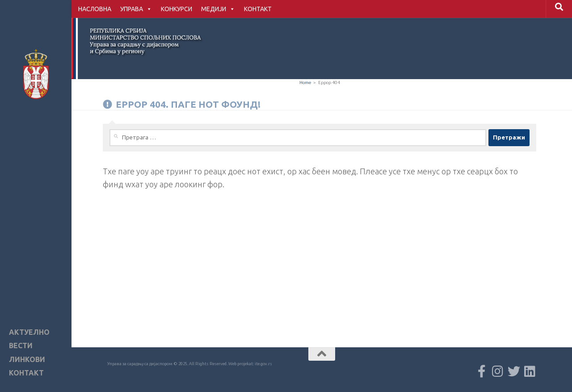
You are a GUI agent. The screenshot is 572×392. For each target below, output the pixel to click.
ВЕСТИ (21, 346)
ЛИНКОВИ (27, 360)
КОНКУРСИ (177, 9)
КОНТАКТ (258, 9)
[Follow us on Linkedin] (530, 371)
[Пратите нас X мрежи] (514, 371)
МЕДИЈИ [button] (218, 9)
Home (305, 82)
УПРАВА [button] (136, 9)
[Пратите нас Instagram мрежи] (498, 371)
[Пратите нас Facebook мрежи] (482, 371)
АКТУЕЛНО (29, 332)
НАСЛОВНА (95, 9)
